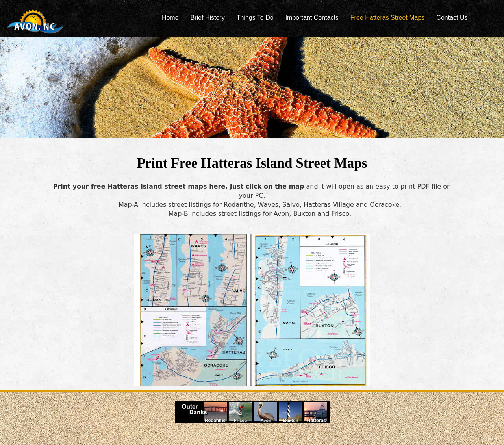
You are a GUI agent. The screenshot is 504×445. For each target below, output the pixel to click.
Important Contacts (312, 18)
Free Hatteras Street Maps (388, 18)
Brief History (208, 18)
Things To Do (255, 18)
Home (170, 18)
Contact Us (452, 18)
